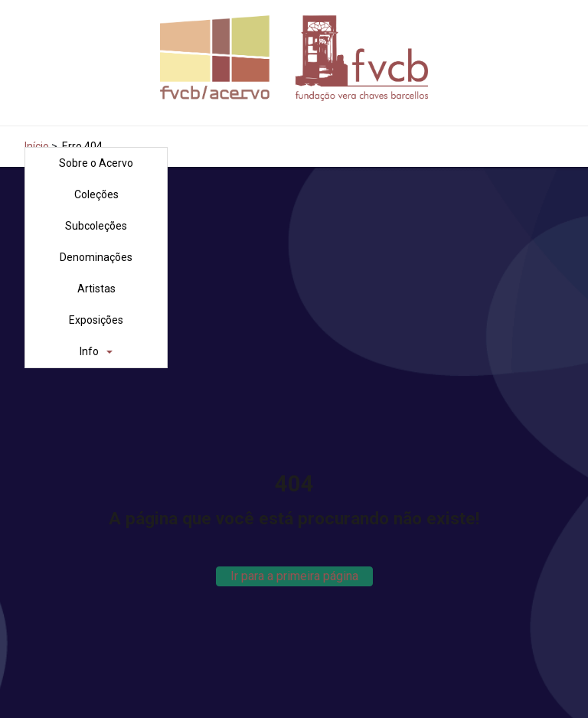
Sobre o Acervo (96, 163)
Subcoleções (96, 226)
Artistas (96, 289)
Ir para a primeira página (294, 576)
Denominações (96, 257)
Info (89, 351)
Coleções (96, 194)
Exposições (96, 320)
